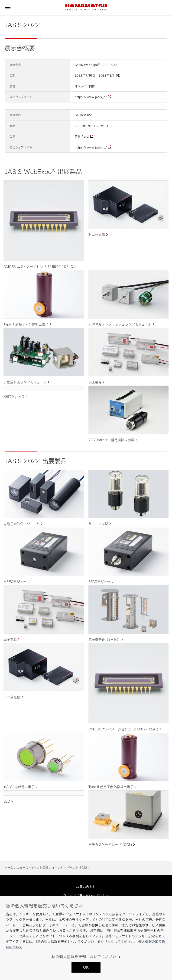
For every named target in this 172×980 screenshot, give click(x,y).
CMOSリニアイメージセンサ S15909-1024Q (38, 267)
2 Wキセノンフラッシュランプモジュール (120, 324)
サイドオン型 (98, 524)
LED (7, 801)
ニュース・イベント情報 (32, 868)
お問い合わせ (86, 887)
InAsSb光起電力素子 (19, 787)
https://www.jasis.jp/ (91, 97)
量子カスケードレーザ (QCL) (110, 845)
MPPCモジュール (16, 582)
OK (86, 967)
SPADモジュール (101, 582)
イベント (58, 868)
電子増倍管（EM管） (104, 639)
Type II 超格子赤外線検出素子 (26, 324)
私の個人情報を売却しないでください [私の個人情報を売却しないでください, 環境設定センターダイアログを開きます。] (84, 957)
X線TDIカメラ (14, 397)
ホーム (9, 868)
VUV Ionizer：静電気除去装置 (112, 440)
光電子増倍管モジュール (22, 524)
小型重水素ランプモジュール (25, 382)
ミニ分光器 (97, 235)
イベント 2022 (77, 868)
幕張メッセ (82, 137)
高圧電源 (95, 382)
